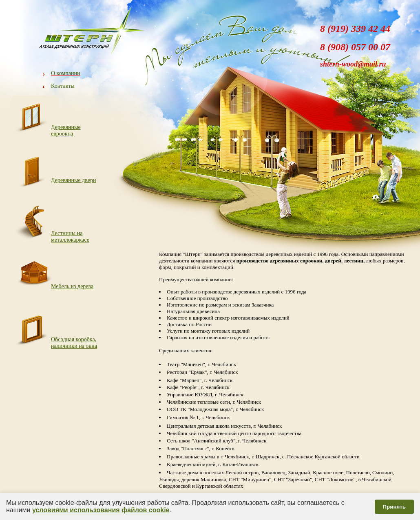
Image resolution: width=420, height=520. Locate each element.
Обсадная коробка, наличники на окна (74, 343)
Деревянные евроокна (66, 130)
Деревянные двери (73, 180)
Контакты (63, 86)
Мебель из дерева (72, 286)
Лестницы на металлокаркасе (70, 237)
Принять (394, 507)
